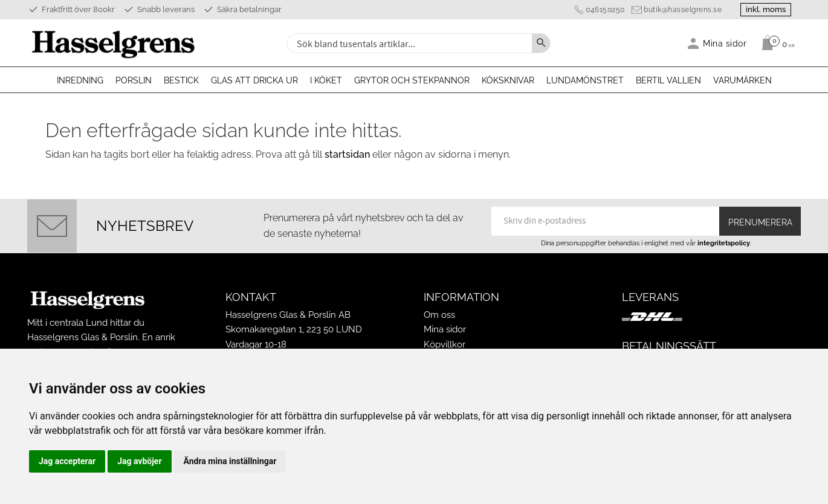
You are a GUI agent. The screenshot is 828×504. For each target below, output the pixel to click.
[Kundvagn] (775, 43)
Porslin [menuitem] (134, 80)
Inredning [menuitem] (80, 80)
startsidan (347, 154)
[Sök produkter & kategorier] (408, 43)
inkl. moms (766, 9)
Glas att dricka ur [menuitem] (254, 80)
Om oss (439, 315)
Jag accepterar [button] (67, 461)
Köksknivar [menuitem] (508, 80)
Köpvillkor (445, 344)
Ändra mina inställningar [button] (230, 461)
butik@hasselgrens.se (683, 10)
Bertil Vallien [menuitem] (668, 80)
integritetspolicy (724, 243)
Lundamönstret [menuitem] (585, 80)
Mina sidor (445, 329)
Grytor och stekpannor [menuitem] (412, 80)
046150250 (605, 10)
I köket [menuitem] (326, 80)
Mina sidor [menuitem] (725, 43)
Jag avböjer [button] (139, 461)
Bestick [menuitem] (181, 80)
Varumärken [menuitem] (742, 80)
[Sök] (541, 43)
